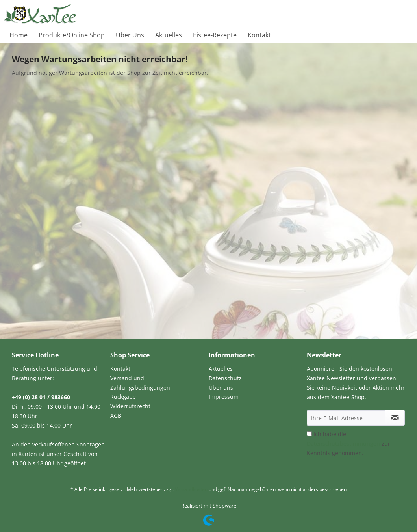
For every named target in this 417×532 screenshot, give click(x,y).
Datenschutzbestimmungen (343, 444)
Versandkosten (191, 489)
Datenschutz (225, 378)
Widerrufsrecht (130, 406)
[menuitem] (19, 35)
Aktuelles (221, 369)
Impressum (224, 397)
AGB (116, 416)
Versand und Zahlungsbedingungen (140, 383)
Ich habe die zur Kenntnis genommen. (348, 444)
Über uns (221, 388)
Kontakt (120, 369)
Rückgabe (123, 397)
